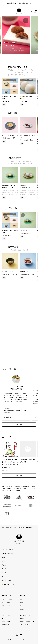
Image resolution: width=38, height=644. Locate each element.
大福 (3, 557)
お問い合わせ (5, 625)
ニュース (4, 619)
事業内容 (22, 602)
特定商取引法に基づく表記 (27, 622)
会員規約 (22, 619)
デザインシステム (7, 606)
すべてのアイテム (7, 580)
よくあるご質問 (6, 622)
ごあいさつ (23, 599)
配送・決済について (25, 616)
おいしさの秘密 (6, 602)
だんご (4, 565)
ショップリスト (6, 616)
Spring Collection (8, 553)
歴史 (21, 606)
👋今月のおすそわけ (8, 584)
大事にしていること (7, 599)
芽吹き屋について (7, 595)
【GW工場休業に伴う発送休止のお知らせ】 (19, 3)
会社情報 (23, 595)
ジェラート (5, 569)
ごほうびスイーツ (7, 549)
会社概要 (22, 609)
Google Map (7, 412)
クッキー (5, 573)
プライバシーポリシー (26, 625)
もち (3, 561)
